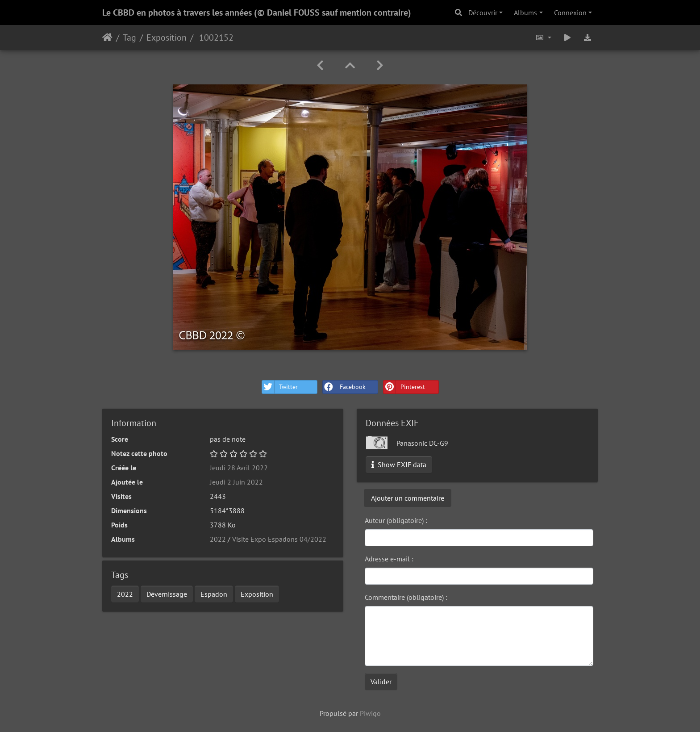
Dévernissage (167, 594)
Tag (129, 38)
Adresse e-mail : (389, 559)
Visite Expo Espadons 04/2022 (279, 539)
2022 (218, 539)
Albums (525, 13)
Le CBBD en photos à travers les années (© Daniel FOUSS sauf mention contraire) (257, 13)
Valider (381, 682)
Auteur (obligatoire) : (396, 520)
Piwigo (370, 713)
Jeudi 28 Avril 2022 (239, 468)
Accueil (107, 38)
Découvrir (483, 13)
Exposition (167, 38)
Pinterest (404, 387)
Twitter (280, 387)
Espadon (214, 594)
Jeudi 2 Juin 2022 (236, 482)
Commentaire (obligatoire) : (406, 597)
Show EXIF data (399, 464)
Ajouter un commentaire (408, 498)
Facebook (344, 387)
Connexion (570, 13)
